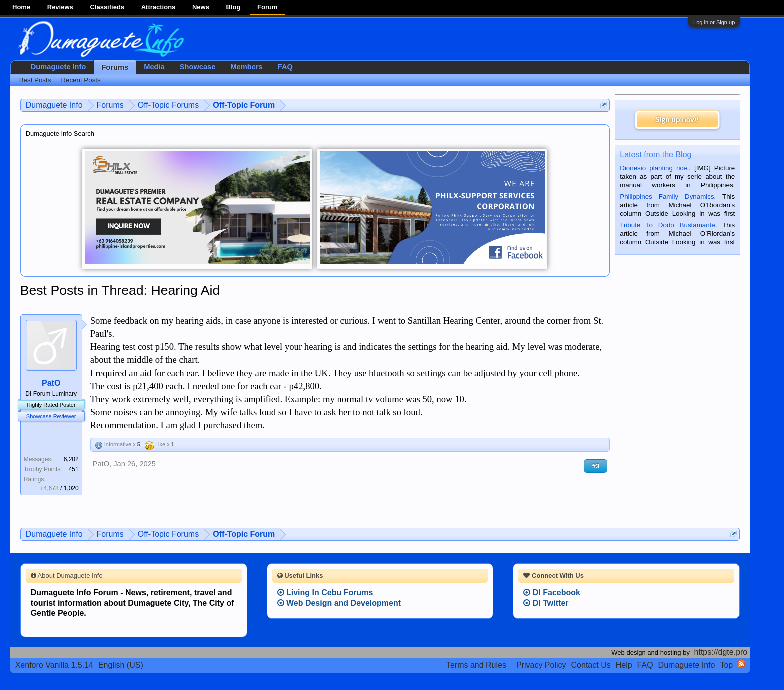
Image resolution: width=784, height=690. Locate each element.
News (201, 7)
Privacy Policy (541, 665)
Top (726, 665)
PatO (51, 383)
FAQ (285, 67)
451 (74, 469)
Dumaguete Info (59, 67)
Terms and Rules (476, 665)
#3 (596, 466)
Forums (115, 67)
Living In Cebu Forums (325, 593)
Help (624, 665)
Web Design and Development (339, 603)
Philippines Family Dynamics (667, 197)
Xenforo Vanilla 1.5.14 (54, 665)
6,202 (71, 459)
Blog (234, 7)
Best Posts (35, 80)
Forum (267, 7)
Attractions (159, 7)
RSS (741, 664)
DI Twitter (546, 603)
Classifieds (107, 7)
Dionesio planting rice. (654, 168)
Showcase (198, 67)
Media (154, 67)
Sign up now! (677, 120)
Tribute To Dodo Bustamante (667, 225)
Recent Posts (81, 80)
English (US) (121, 665)
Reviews (60, 7)
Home (21, 7)
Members (246, 67)
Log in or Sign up (714, 22)
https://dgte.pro (721, 652)
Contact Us (591, 665)
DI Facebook (552, 593)
